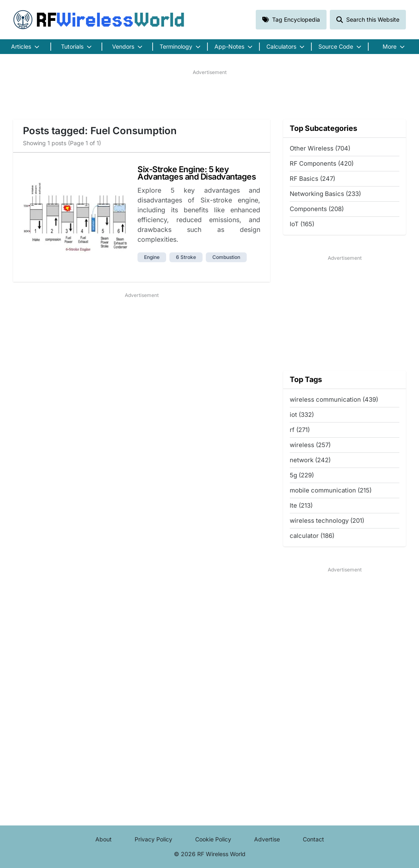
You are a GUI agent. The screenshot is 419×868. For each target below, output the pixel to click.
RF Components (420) (322, 163)
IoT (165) (302, 224)
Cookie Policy (213, 839)
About (104, 839)
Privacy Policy (153, 839)
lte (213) (301, 505)
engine (152, 257)
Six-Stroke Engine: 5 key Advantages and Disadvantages (197, 173)
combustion (226, 257)
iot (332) (302, 415)
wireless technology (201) (327, 521)
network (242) (310, 460)
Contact (313, 839)
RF (99, 20)
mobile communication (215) (331, 490)
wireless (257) (310, 445)
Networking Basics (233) (325, 194)
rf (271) (300, 430)
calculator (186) (312, 536)
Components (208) (317, 209)
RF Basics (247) (312, 179)
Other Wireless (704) (320, 148)
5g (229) (302, 475)
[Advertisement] (209, 94)
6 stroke (186, 257)
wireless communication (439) (334, 399)
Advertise (267, 839)
